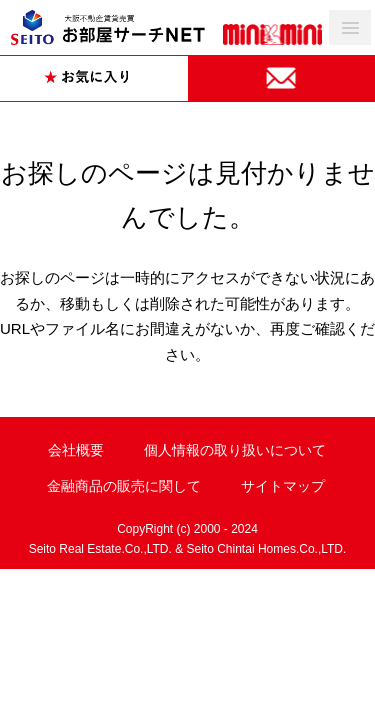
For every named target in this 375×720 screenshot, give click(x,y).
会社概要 (76, 450)
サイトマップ (283, 486)
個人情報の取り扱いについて (235, 450)
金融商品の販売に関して (124, 486)
